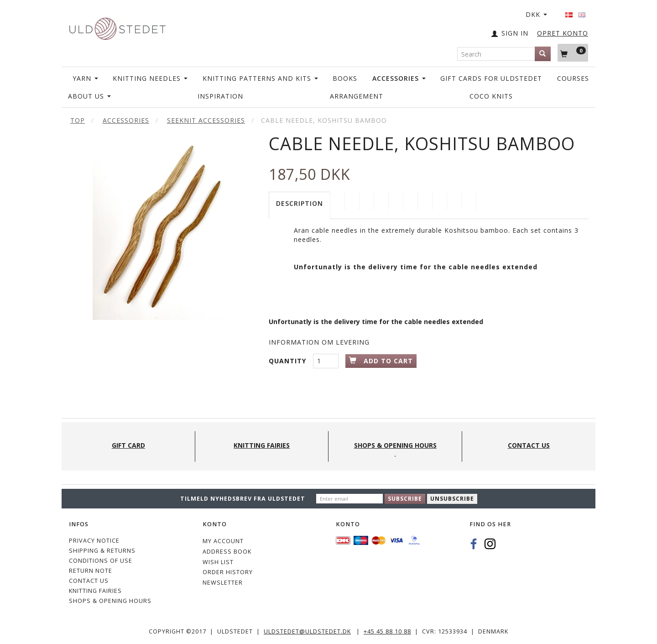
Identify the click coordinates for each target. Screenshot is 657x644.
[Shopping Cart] (573, 52)
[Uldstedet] (117, 27)
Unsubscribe (452, 499)
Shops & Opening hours (110, 601)
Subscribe (405, 499)
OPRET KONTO (563, 33)
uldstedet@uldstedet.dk (307, 631)
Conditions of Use (101, 561)
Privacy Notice (94, 541)
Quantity (289, 361)
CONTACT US (89, 581)
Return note (91, 571)
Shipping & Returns (102, 551)
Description (300, 203)
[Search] (543, 54)
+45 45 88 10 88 (387, 631)
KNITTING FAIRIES (95, 591)
